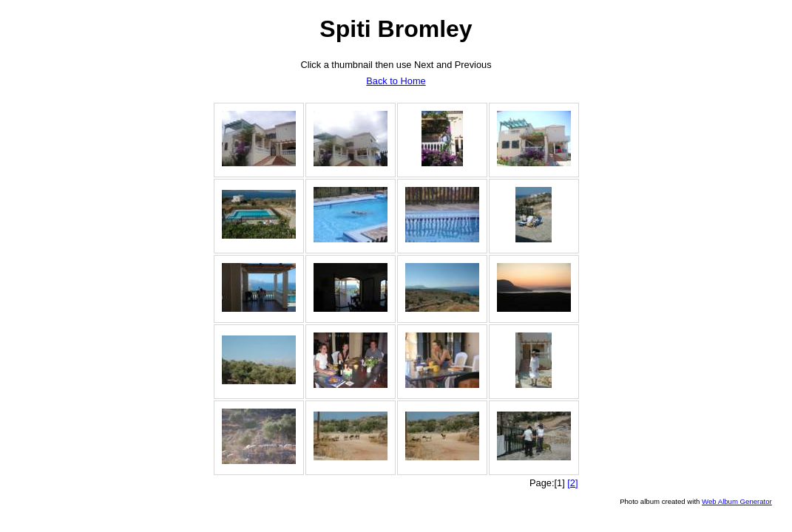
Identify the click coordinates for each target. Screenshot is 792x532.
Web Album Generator (737, 501)
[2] (572, 483)
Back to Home (396, 81)
